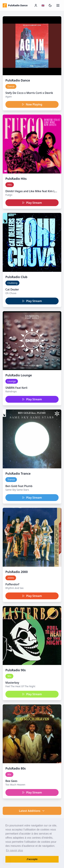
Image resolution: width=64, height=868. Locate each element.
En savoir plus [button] (14, 850)
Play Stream (32, 203)
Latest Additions (32, 811)
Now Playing (32, 104)
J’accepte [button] (32, 859)
